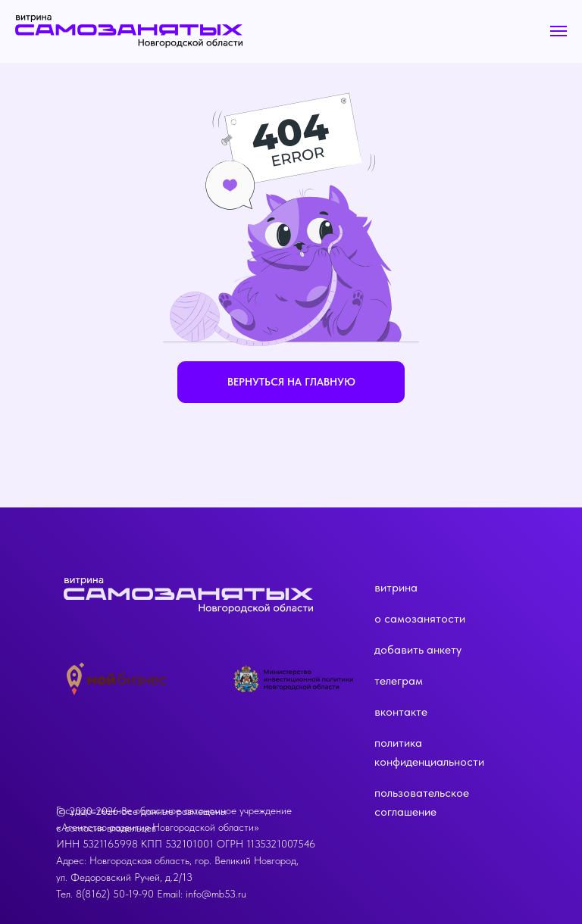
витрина (396, 587)
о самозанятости (420, 618)
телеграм (399, 681)
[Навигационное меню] (559, 31)
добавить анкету (418, 649)
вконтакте (401, 712)
